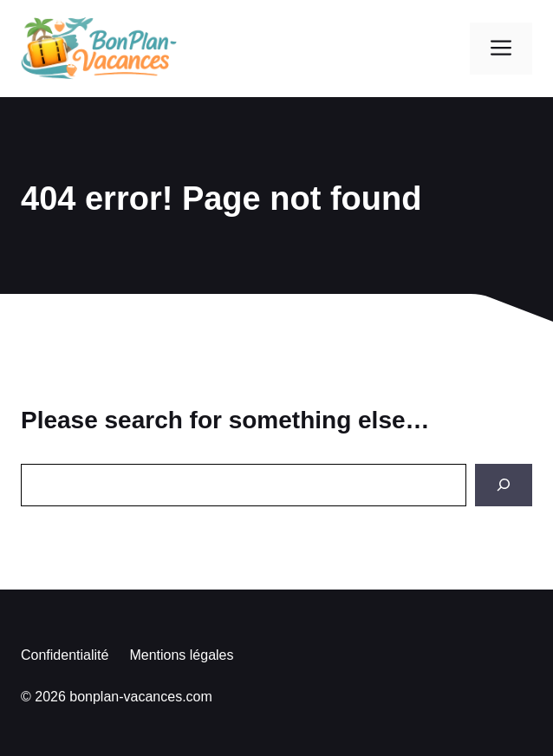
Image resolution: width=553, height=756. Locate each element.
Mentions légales (181, 655)
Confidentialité (65, 655)
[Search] (504, 485)
